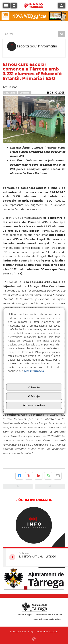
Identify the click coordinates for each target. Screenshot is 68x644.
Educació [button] (24, 93)
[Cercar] (62, 34)
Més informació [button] (34, 371)
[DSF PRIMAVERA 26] (34, 16)
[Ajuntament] (34, 579)
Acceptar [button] (34, 387)
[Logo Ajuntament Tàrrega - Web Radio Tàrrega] (34, 607)
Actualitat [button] (10, 93)
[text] (30, 34)
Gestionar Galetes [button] (34, 405)
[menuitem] (25, 615)
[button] (14, 6)
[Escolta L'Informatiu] (34, 46)
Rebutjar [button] (34, 396)
